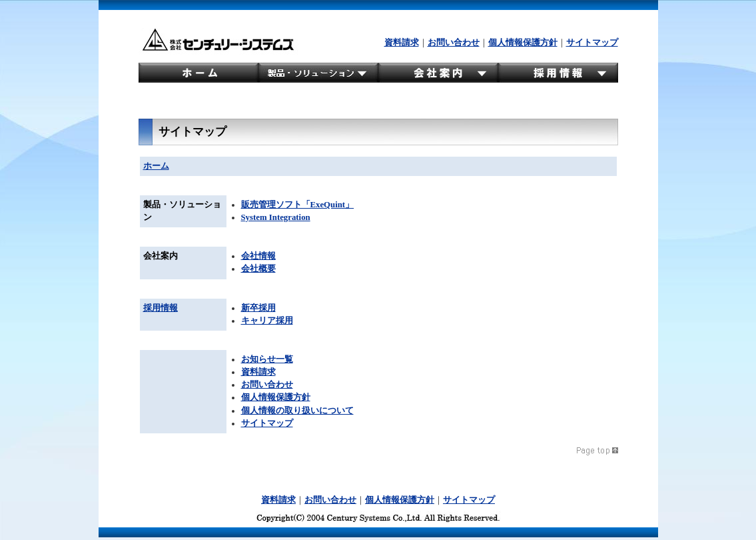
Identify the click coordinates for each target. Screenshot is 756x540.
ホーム (156, 166)
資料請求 (402, 43)
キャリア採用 (267, 321)
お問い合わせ (454, 43)
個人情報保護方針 (523, 43)
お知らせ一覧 (267, 359)
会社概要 (258, 269)
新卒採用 (258, 308)
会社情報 (258, 256)
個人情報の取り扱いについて (297, 411)
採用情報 (161, 308)
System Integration (276, 217)
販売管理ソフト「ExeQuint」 (298, 205)
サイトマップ (592, 43)
